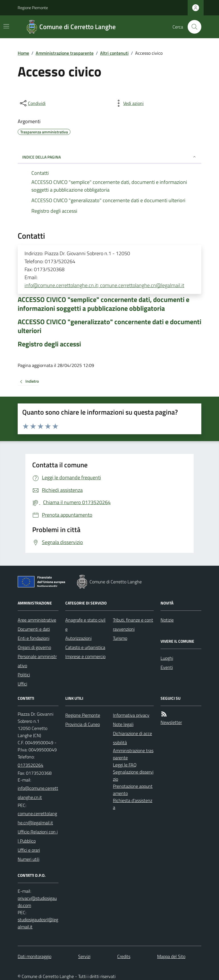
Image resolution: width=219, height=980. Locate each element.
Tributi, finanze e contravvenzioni (133, 624)
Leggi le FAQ (125, 765)
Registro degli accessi (49, 344)
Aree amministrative (37, 620)
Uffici (22, 684)
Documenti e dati (34, 629)
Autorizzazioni (78, 638)
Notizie (167, 620)
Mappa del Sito (171, 956)
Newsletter (171, 722)
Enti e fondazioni (34, 638)
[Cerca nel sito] (192, 27)
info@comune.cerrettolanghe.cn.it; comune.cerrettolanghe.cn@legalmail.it (104, 285)
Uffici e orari (29, 850)
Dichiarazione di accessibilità (132, 738)
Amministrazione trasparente (65, 53)
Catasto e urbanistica (85, 647)
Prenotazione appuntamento (133, 790)
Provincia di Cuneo (83, 724)
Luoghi (167, 658)
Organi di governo (34, 647)
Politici (24, 675)
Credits (124, 956)
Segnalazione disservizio (133, 775)
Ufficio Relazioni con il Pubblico (38, 836)
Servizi (84, 956)
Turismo (120, 638)
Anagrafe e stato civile (85, 624)
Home (23, 53)
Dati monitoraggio (35, 956)
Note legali (123, 724)
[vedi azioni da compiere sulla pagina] (129, 103)
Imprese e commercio (85, 656)
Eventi (167, 667)
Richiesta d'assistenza (133, 804)
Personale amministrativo (37, 661)
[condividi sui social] (32, 103)
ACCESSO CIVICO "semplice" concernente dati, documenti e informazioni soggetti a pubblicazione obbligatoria (104, 304)
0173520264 (31, 765)
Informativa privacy (131, 715)
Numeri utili (29, 859)
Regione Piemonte (33, 8)
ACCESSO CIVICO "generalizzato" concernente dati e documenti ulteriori (109, 326)
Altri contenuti (114, 53)
